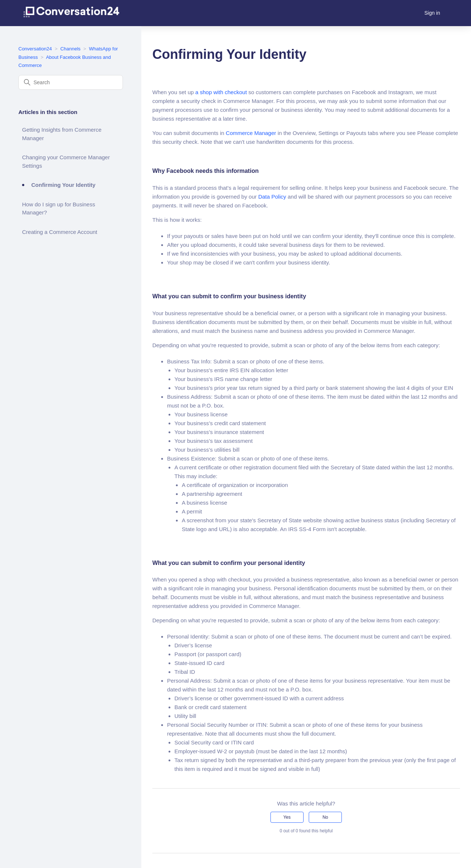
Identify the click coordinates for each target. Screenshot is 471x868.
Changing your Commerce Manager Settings (66, 161)
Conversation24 (35, 49)
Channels (70, 49)
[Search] (71, 82)
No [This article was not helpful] (325, 817)
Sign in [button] (432, 13)
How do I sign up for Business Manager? (59, 209)
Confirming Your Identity (63, 185)
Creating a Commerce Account (60, 232)
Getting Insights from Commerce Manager (62, 134)
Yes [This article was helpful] (287, 817)
